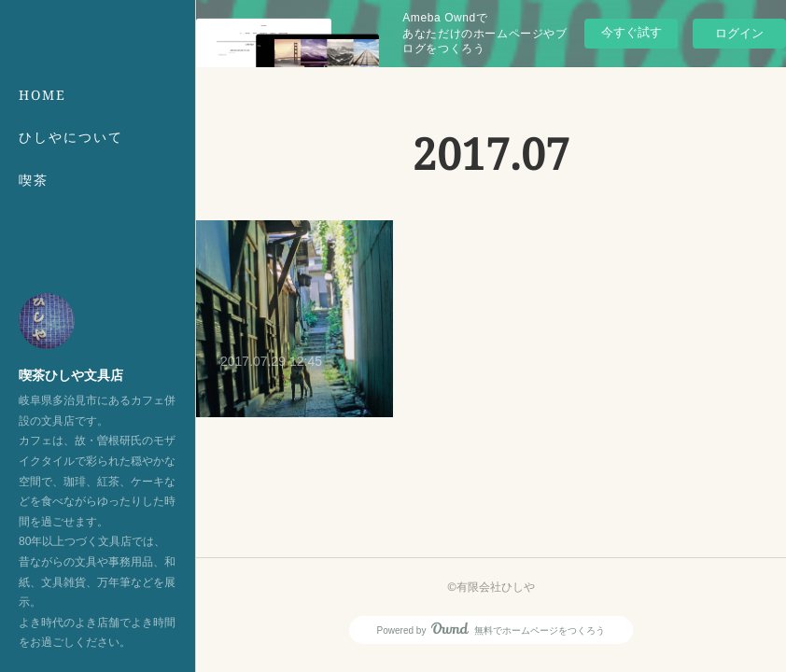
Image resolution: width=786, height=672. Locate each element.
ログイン (739, 33)
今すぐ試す (632, 32)
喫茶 (34, 180)
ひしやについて (71, 137)
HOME (42, 95)
